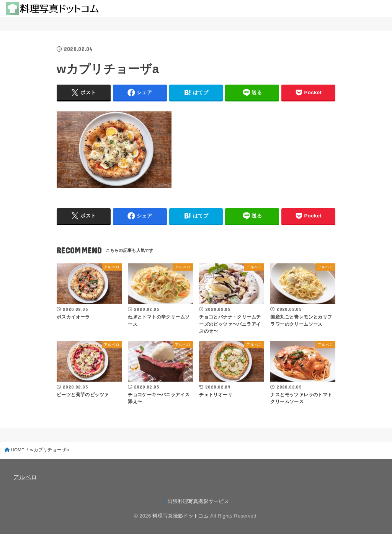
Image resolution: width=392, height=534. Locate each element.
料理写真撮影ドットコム (180, 516)
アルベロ (25, 477)
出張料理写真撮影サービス (198, 501)
